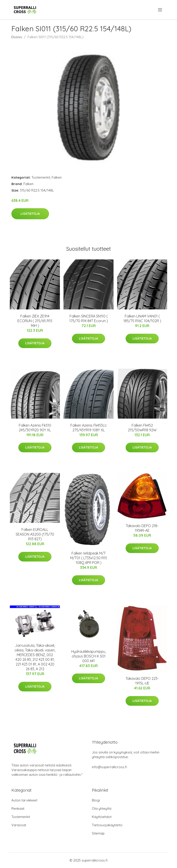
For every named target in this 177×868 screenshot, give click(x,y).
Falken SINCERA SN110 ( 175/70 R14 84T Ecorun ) (89, 318)
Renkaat (18, 809)
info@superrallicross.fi (109, 767)
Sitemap (98, 833)
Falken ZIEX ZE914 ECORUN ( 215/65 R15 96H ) (35, 321)
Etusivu (17, 37)
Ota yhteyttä (102, 809)
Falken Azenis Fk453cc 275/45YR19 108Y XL (89, 428)
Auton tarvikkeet (24, 800)
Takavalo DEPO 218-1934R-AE (142, 528)
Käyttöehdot (102, 817)
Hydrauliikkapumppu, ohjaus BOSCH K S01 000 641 (89, 656)
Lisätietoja (30, 214)
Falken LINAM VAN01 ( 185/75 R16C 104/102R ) (142, 318)
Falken (57, 177)
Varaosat (19, 825)
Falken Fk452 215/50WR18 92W (142, 428)
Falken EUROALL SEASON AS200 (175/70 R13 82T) (35, 534)
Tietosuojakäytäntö (107, 825)
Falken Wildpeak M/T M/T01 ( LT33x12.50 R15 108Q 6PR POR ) (89, 558)
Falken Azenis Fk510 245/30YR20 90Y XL (35, 428)
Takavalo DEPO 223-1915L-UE (142, 681)
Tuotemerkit (41, 177)
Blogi (96, 800)
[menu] (160, 10)
